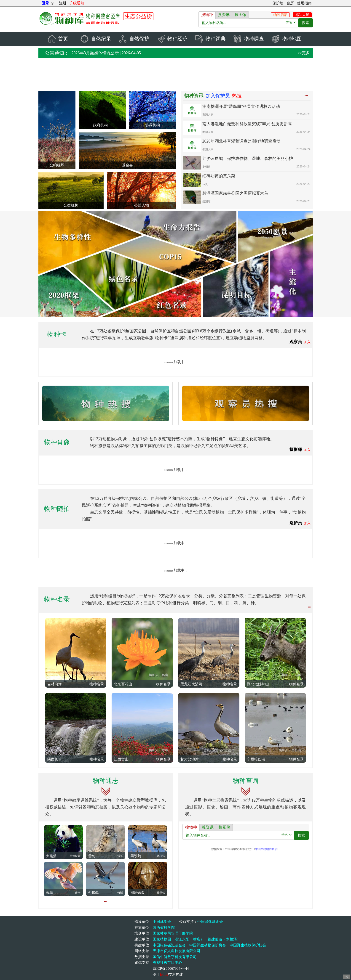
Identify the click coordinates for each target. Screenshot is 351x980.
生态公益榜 (138, 16)
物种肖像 (57, 442)
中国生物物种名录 (266, 849)
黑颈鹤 (136, 856)
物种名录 (57, 600)
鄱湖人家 (208, 115)
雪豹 (92, 856)
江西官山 (121, 759)
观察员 (296, 342)
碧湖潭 (206, 202)
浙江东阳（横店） (189, 939)
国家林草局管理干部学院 (173, 934)
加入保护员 (218, 96)
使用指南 (304, 3)
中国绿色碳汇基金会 (169, 945)
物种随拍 (57, 509)
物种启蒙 (280, 15)
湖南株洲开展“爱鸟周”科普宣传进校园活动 (241, 107)
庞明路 (206, 167)
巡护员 (296, 523)
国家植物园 (162, 939)
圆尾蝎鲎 (137, 893)
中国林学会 (162, 922)
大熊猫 (51, 856)
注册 (63, 3)
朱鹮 (49, 893)
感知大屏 (302, 15)
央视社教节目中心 (167, 963)
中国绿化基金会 (210, 922)
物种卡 (57, 335)
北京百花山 (123, 684)
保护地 (278, 3)
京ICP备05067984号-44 (171, 968)
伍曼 (205, 184)
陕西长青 (55, 759)
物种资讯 (194, 96)
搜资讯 (224, 15)
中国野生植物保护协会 (248, 945)
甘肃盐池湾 (190, 759)
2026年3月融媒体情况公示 (95, 53)
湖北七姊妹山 (258, 684)
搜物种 (207, 15)
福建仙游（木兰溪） (224, 939)
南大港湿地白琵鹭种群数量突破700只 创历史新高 (247, 124)
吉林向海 (55, 684)
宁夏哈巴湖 (256, 759)
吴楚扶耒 (75, 856)
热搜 (237, 96)
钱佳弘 (161, 856)
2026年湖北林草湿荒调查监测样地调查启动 (241, 141)
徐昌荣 (161, 893)
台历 (290, 3)
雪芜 (120, 856)
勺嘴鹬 (93, 893)
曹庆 (78, 893)
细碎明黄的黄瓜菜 (219, 176)
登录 (46, 3)
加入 (307, 342)
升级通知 (77, 3)
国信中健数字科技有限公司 (175, 957)
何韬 (120, 893)
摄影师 (296, 450)
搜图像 (240, 15)
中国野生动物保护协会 (208, 945)
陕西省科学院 (164, 928)
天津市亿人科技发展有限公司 (177, 951)
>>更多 (303, 53)
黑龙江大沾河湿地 (195, 684)
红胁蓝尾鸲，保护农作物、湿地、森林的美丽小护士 (250, 159)
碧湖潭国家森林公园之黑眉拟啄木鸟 (235, 193)
